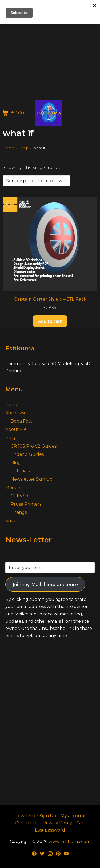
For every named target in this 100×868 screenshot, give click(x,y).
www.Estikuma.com (69, 842)
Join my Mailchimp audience (45, 584)
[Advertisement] (50, 50)
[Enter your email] (50, 567)
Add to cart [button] (50, 321)
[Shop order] (36, 181)
